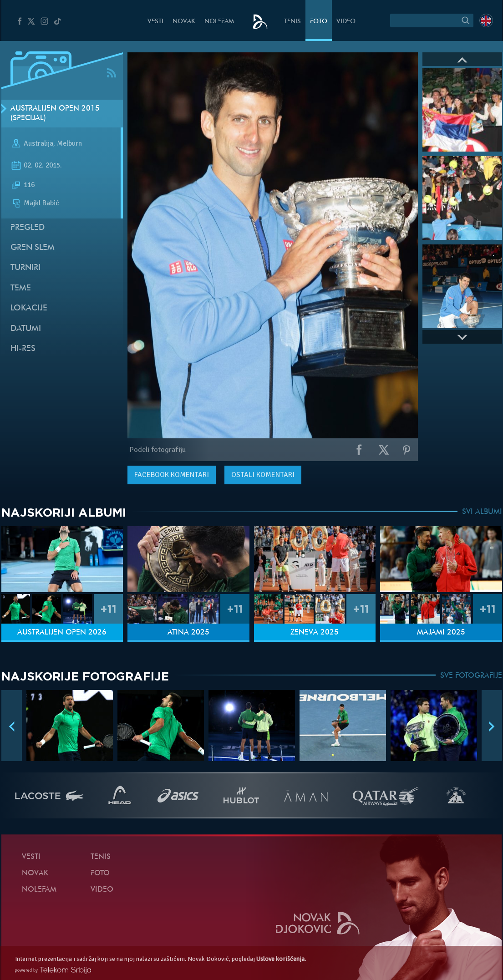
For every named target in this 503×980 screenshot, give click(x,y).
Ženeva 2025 (315, 633)
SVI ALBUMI (482, 512)
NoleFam (219, 22)
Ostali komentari (263, 475)
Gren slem (33, 248)
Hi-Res (23, 349)
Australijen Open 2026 (62, 633)
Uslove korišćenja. (281, 959)
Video (346, 22)
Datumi (26, 329)
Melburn (69, 144)
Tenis (292, 22)
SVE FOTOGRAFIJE (471, 676)
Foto (319, 22)
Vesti (155, 22)
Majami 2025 (441, 633)
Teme (21, 288)
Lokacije (29, 308)
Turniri (25, 268)
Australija (38, 144)
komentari (172, 475)
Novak (184, 22)
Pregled (28, 228)
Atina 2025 (188, 633)
